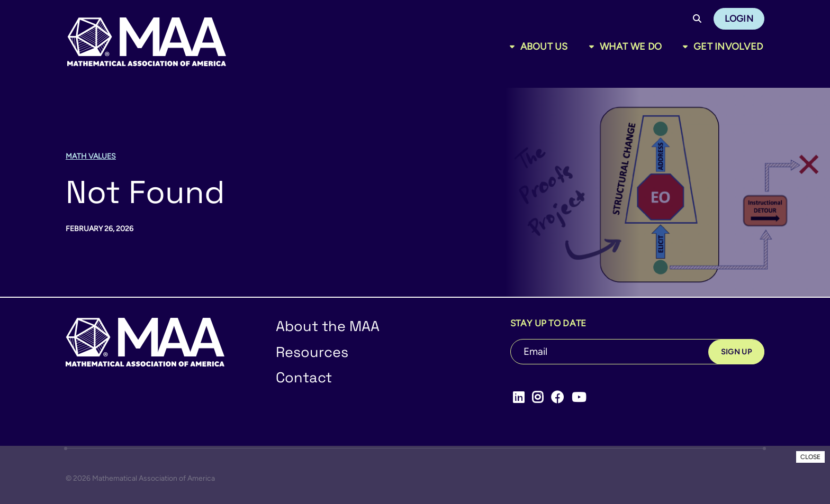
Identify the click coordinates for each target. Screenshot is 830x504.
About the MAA (328, 326)
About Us (544, 47)
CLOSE (810, 457)
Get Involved (728, 47)
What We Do (631, 47)
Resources (312, 352)
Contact (304, 377)
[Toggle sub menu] (514, 47)
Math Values (91, 156)
